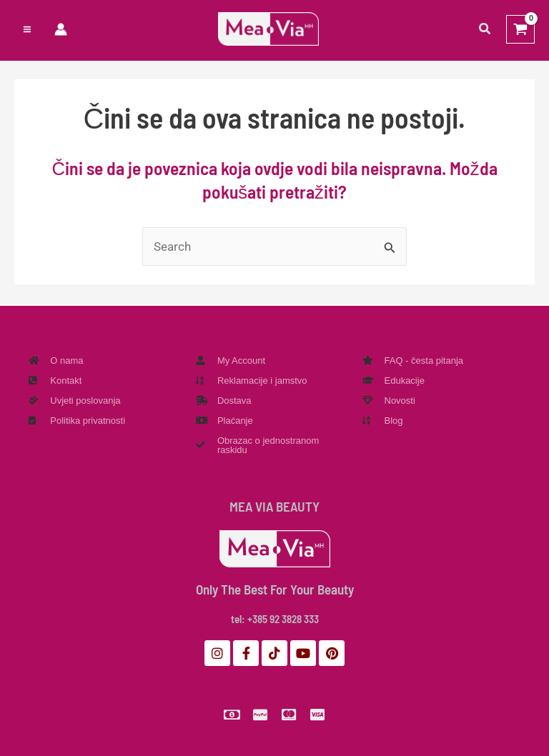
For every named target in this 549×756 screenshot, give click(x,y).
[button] (485, 31)
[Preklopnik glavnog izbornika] (27, 31)
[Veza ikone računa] (61, 31)
